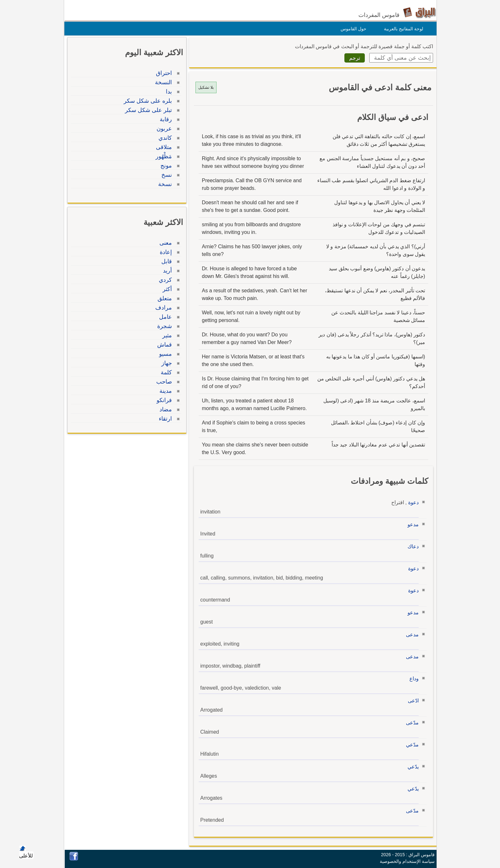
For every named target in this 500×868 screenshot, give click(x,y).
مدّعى (411, 723)
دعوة (412, 502)
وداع (412, 679)
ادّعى (412, 701)
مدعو (412, 524)
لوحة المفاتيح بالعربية (402, 29)
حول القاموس (352, 29)
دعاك (412, 546)
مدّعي (411, 745)
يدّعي (412, 767)
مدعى (411, 635)
